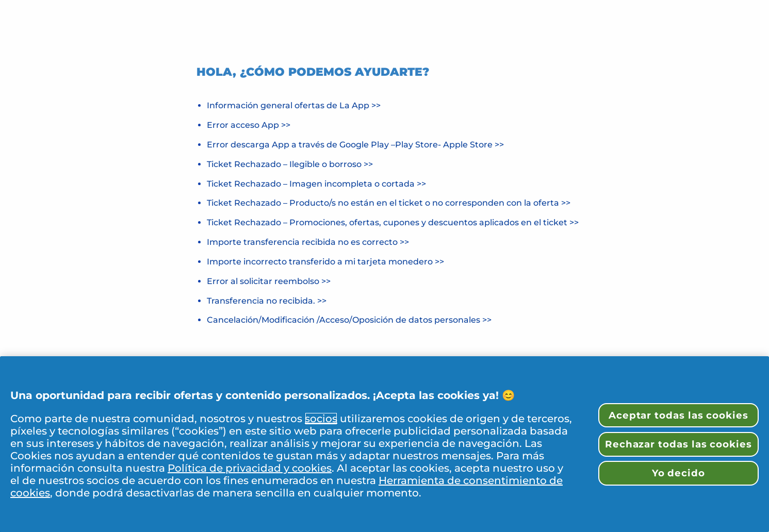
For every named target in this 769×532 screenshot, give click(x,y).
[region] (384, 444)
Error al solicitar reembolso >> (269, 281)
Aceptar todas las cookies (678, 415)
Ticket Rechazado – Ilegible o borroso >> (290, 164)
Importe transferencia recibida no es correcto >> (308, 242)
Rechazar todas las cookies (678, 444)
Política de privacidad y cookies (250, 468)
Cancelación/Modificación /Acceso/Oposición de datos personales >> (349, 320)
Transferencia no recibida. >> (267, 301)
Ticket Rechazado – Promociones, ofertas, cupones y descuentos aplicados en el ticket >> (393, 222)
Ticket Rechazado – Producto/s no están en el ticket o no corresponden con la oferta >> (389, 203)
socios (321, 419)
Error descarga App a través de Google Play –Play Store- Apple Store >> (355, 145)
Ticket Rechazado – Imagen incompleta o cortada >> (316, 184)
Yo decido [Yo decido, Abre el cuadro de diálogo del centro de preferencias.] (678, 473)
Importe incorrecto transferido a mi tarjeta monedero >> (325, 262)
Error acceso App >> (249, 125)
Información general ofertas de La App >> (294, 105)
